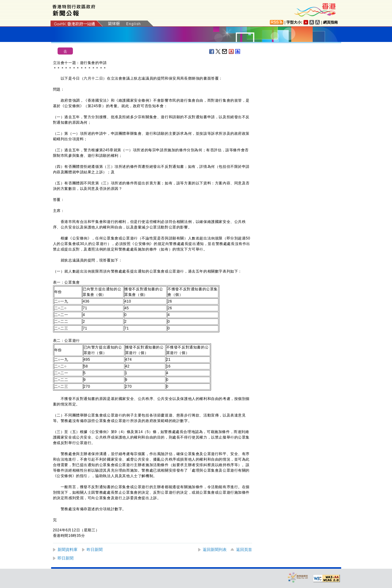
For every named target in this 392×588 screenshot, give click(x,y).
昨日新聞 (95, 550)
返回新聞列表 (215, 550)
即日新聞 (66, 558)
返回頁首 (244, 550)
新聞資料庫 (68, 550)
